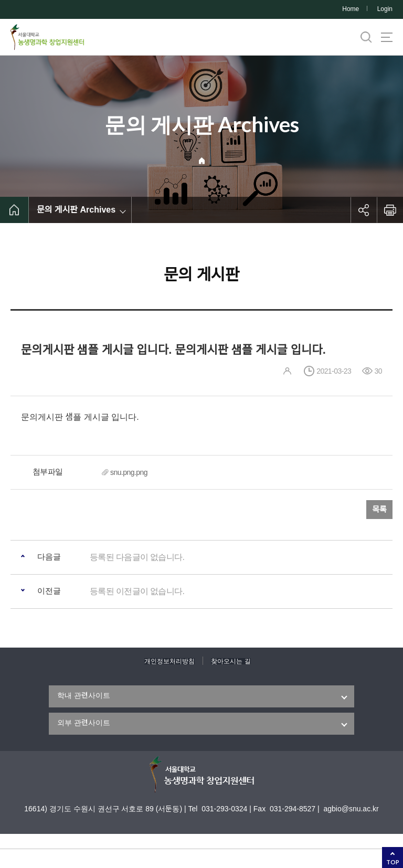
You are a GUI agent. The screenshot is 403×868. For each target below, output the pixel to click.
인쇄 (390, 210)
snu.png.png (129, 472)
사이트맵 (387, 37)
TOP (393, 862)
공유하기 (364, 210)
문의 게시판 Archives (76, 210)
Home (351, 9)
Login (385, 9)
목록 (379, 509)
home (14, 210)
